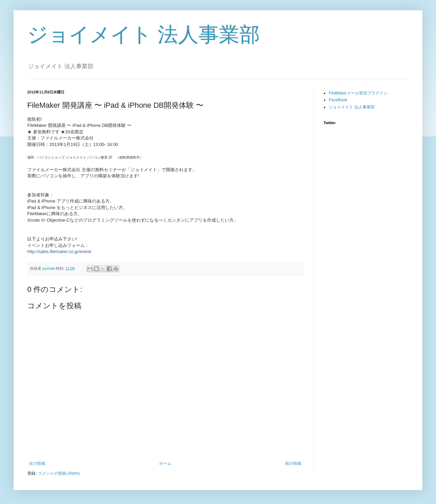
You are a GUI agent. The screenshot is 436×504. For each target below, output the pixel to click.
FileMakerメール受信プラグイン (358, 93)
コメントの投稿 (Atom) (59, 473)
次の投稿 (37, 463)
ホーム (165, 463)
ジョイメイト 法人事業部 (144, 35)
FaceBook (338, 100)
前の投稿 (293, 463)
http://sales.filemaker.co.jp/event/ (59, 251)
